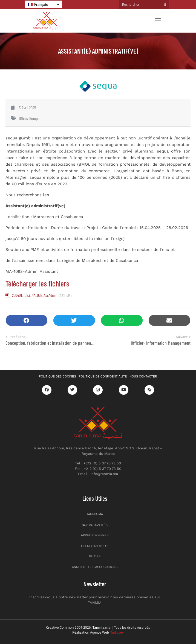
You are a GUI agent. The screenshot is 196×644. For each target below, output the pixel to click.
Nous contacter (143, 377)
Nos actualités (95, 525)
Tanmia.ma (95, 514)
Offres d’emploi (95, 546)
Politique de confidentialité (103, 377)
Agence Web (107, 633)
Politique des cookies (57, 377)
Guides (95, 556)
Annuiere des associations (95, 567)
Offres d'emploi (30, 118)
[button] (27, 320)
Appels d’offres (95, 535)
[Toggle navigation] (158, 21)
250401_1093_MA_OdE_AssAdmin (35, 295)
